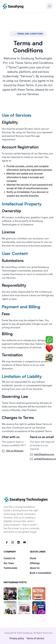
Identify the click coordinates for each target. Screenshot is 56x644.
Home (33, 558)
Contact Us (9, 558)
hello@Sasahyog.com (44, 454)
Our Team (9, 563)
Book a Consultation (41, 573)
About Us (35, 568)
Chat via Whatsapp (15, 451)
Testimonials (10, 568)
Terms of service (35, 638)
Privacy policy (17, 638)
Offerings (35, 563)
